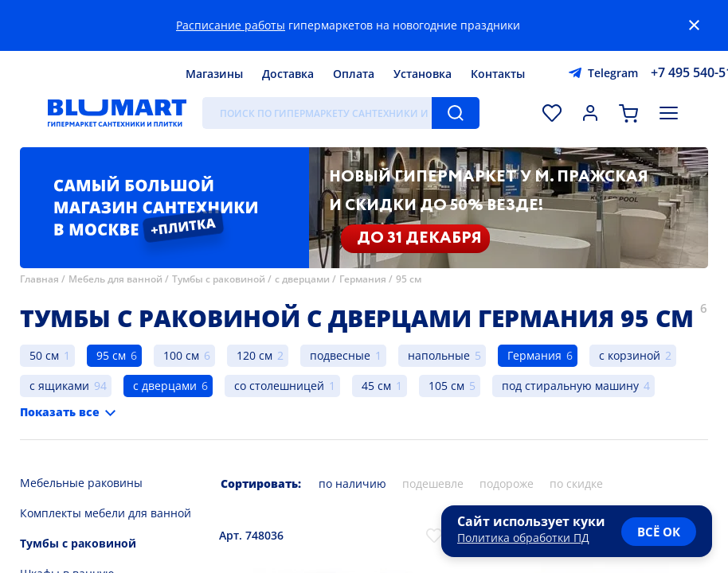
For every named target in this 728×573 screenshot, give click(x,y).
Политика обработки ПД (523, 538)
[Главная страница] (117, 113)
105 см (446, 386)
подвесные (340, 355)
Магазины (214, 74)
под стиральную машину (570, 386)
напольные (439, 355)
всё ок (659, 532)
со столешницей (279, 386)
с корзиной (630, 355)
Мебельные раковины (81, 483)
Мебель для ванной (115, 279)
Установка (423, 74)
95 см (409, 279)
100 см (181, 355)
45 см (376, 386)
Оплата (354, 74)
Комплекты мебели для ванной (106, 513)
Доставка (288, 74)
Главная (39, 279)
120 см (254, 355)
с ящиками (59, 386)
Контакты (498, 74)
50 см (44, 355)
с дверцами (302, 279)
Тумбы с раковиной (219, 279)
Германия (363, 279)
